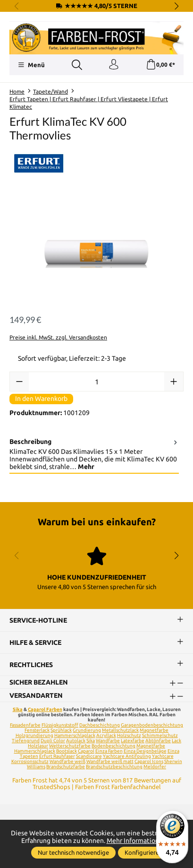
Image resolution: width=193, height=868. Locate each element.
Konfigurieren (143, 852)
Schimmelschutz (160, 735)
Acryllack (106, 735)
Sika (18, 709)
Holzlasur (38, 746)
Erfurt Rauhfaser (57, 756)
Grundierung (87, 730)
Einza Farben (109, 751)
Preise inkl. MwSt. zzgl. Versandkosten (58, 337)
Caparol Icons (149, 761)
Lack (176, 741)
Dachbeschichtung (100, 725)
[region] (96, 252)
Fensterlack (37, 730)
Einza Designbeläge (145, 751)
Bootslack (67, 751)
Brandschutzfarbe (66, 767)
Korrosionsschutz (30, 761)
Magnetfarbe (154, 730)
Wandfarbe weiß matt (110, 761)
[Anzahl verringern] (19, 382)
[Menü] (31, 65)
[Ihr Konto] (114, 65)
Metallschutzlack (120, 730)
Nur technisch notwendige (73, 852)
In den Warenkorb (41, 399)
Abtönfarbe (158, 741)
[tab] (94, 455)
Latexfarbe (133, 741)
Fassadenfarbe (25, 725)
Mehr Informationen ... (139, 841)
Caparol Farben (45, 709)
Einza (173, 751)
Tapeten (29, 756)
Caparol (86, 751)
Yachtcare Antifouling (127, 756)
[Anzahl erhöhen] (174, 382)
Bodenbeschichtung (113, 746)
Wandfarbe (108, 741)
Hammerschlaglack (75, 735)
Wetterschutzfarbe (70, 746)
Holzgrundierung (34, 735)
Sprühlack (61, 730)
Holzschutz (129, 735)
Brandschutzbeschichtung (114, 767)
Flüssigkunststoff (60, 725)
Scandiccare (89, 756)
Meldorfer (155, 767)
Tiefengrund (26, 741)
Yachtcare (163, 756)
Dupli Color (53, 741)
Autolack (76, 741)
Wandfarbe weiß (67, 761)
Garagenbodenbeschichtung (152, 725)
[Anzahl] (96, 382)
